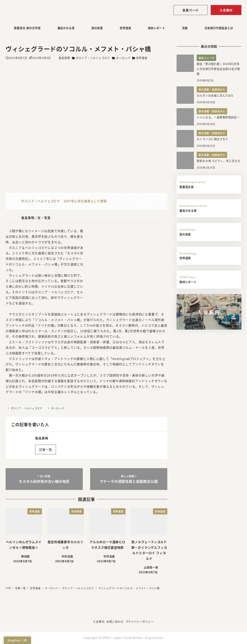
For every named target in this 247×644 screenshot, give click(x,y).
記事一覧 (46, 449)
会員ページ (190, 10)
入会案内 (226, 10)
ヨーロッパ (123, 58)
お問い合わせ (115, 621)
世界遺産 (142, 58)
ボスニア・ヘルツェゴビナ (93, 58)
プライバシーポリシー (140, 621)
